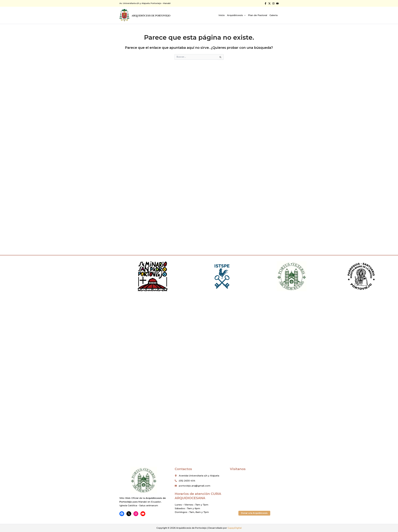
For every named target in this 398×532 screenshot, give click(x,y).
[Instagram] (273, 3)
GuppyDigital (235, 528)
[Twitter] (269, 3)
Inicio (222, 15)
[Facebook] (265, 3)
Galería (273, 15)
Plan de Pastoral (258, 15)
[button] (244, 15)
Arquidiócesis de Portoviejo (151, 16)
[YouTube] (277, 3)
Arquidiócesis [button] (236, 15)
